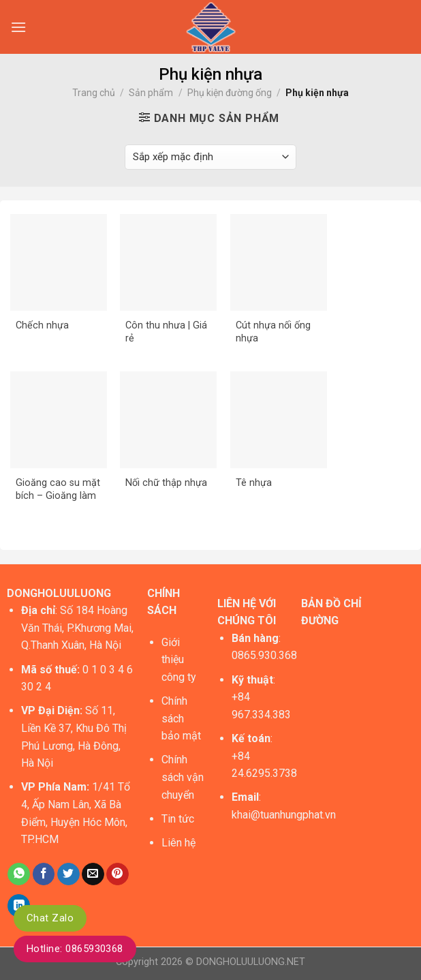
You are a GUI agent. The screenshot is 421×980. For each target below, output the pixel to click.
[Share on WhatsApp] (19, 874)
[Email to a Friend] (93, 874)
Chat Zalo (50, 918)
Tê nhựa (254, 483)
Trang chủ (94, 93)
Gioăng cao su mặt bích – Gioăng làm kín (58, 490)
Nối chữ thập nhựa (166, 483)
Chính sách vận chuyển (183, 777)
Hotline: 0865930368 (75, 949)
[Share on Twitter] (68, 874)
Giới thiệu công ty (179, 660)
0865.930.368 (264, 655)
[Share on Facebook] (44, 874)
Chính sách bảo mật (181, 718)
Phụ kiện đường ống (230, 93)
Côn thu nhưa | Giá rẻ (166, 332)
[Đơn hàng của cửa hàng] (210, 157)
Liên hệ (178, 843)
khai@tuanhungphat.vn (284, 815)
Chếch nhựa (42, 325)
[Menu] (18, 27)
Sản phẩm (151, 93)
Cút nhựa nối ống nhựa (273, 332)
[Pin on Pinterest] (118, 874)
